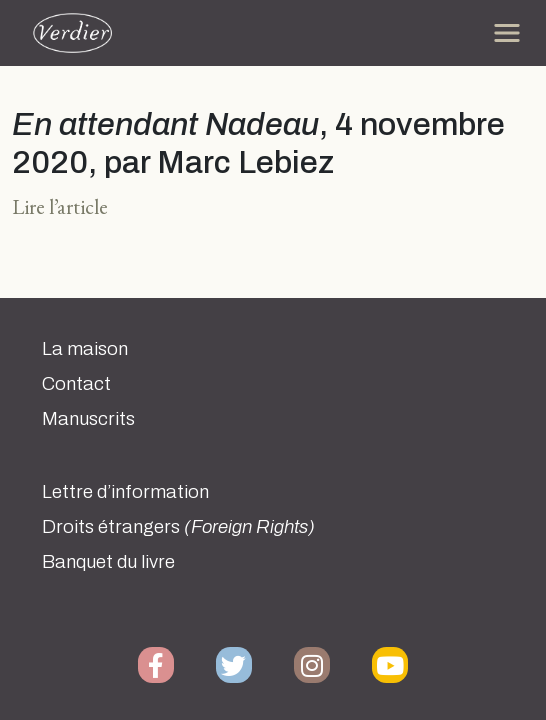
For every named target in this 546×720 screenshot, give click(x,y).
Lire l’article (60, 206)
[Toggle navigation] (507, 33)
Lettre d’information (125, 492)
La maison (85, 349)
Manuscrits (88, 419)
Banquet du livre (108, 562)
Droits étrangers (178, 527)
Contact (76, 384)
